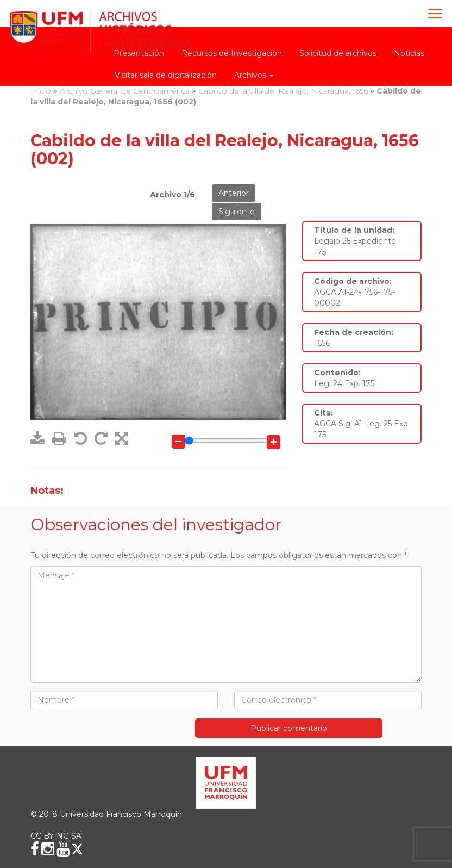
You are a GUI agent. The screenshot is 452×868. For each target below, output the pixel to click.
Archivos (254, 75)
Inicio (41, 91)
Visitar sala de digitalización (166, 75)
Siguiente (237, 212)
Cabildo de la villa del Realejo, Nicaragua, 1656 (283, 91)
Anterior (234, 193)
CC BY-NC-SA (56, 836)
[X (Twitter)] (77, 849)
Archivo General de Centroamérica (125, 91)
